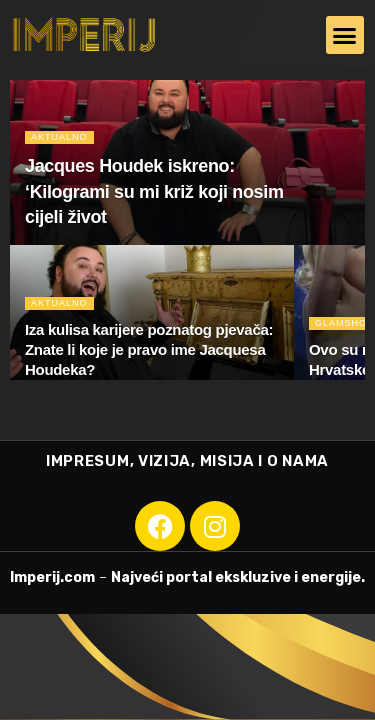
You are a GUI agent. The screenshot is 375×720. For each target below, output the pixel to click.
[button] (345, 35)
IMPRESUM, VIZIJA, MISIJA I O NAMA (187, 461)
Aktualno (59, 137)
